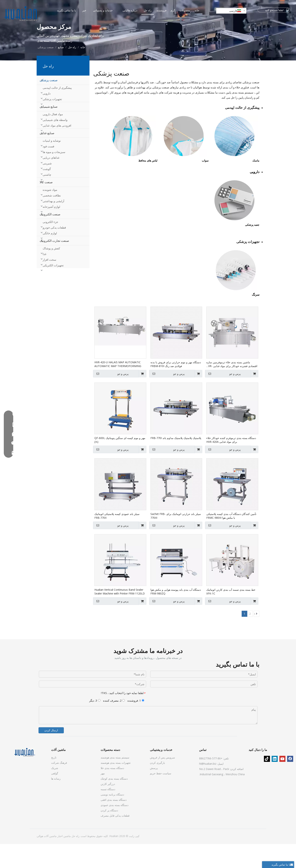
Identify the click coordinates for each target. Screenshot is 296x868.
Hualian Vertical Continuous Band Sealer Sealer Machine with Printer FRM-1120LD (120, 616)
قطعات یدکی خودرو (54, 251)
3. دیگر (95, 724)
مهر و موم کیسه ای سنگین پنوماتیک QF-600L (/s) (120, 464)
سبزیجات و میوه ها (54, 176)
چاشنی (47, 199)
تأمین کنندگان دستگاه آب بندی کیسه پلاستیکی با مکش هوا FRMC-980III (231, 540)
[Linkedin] (275, 783)
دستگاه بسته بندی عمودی (114, 829)
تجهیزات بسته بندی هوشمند (116, 787)
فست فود (48, 170)
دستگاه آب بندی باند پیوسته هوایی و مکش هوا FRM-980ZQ (176, 616)
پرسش (154, 792)
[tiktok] (267, 783)
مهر (103, 797)
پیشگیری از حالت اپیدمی (57, 112)
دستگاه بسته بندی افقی (114, 824)
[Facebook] (290, 783)
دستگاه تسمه (108, 813)
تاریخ (54, 781)
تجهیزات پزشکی (52, 123)
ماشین (67, 860)
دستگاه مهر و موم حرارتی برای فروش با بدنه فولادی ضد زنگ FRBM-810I (176, 388)
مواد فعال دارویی (53, 138)
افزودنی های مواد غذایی (57, 149)
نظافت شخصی (52, 219)
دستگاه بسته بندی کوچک (114, 803)
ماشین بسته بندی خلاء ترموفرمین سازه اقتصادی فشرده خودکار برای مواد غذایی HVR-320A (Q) (232, 388)
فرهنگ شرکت (59, 787)
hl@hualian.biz (208, 788)
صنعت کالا (46, 206)
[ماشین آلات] (25, 776)
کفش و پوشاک (51, 272)
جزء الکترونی (50, 246)
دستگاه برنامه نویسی (112, 818)
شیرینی (47, 187)
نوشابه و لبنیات (52, 165)
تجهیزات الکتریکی (53, 289)
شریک (55, 792)
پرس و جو (223, 398)
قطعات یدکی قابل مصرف (115, 840)
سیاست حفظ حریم (161, 797)
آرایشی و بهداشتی (53, 225)
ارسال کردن (51, 754)
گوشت (47, 193)
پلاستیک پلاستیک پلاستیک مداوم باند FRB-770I (176, 462)
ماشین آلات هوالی (47, 860)
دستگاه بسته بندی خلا (112, 792)
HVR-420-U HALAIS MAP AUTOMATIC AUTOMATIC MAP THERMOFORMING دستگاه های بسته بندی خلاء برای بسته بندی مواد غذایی (118, 388)
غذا (45, 278)
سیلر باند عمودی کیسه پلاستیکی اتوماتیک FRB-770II (117, 540)
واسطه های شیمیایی (55, 144)
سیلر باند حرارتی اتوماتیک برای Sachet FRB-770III (176, 540)
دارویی (47, 117)
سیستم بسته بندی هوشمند (115, 781)
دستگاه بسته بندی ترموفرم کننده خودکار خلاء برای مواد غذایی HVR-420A (231, 464)
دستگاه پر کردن (109, 834)
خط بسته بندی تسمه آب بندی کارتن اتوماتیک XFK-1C (231, 616)
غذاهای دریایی (51, 182)
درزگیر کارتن (108, 808)
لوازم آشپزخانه (51, 231)
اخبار (60, 860)
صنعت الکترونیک (50, 238)
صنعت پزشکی (49, 104)
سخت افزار (49, 284)
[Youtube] (282, 783)
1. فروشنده (136, 724)
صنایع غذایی (47, 157)
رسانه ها (56, 803)
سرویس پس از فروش (162, 781)
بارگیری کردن (157, 787)
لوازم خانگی (50, 257)
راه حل (75, 860)
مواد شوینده (50, 214)
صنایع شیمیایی (49, 131)
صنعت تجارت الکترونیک (54, 265)
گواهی (55, 797)
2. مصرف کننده (114, 724)
